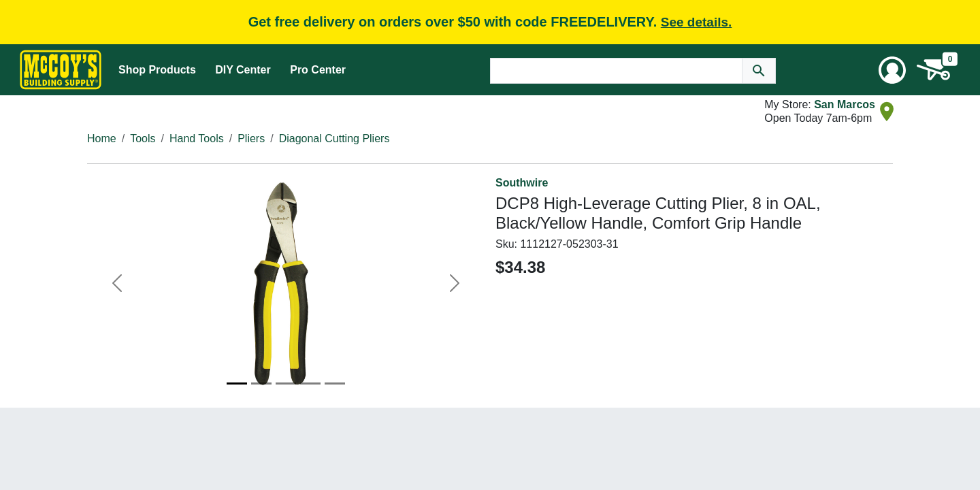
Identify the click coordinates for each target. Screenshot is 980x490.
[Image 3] (286, 383)
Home (102, 138)
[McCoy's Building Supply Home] (61, 70)
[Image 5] (335, 383)
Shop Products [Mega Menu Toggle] (157, 70)
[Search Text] (616, 71)
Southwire (522, 183)
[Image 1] (237, 383)
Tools (143, 138)
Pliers (251, 138)
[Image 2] (261, 383)
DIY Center (243, 70)
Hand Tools (197, 138)
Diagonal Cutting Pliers (334, 138)
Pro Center (318, 70)
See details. (697, 22)
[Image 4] (310, 383)
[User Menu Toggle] (892, 70)
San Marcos (845, 104)
